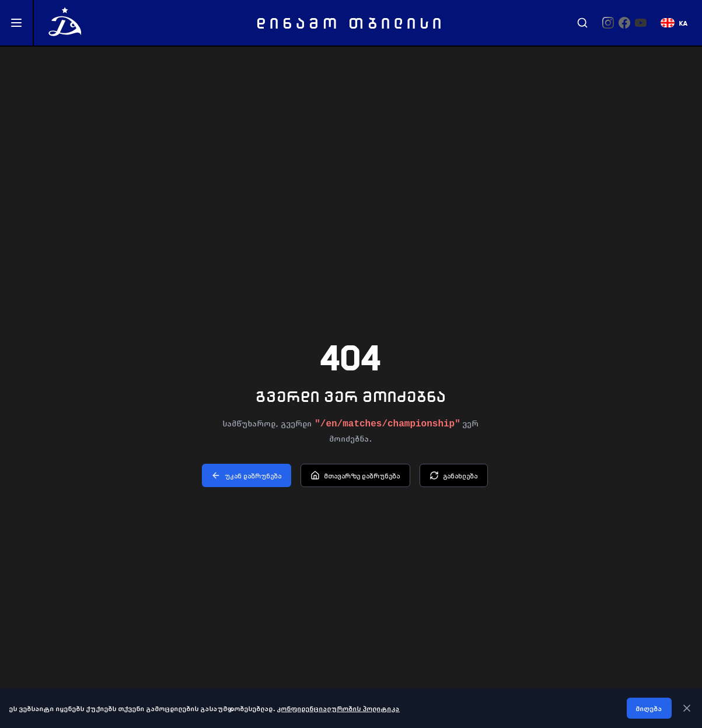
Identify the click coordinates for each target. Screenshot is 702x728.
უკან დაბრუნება (247, 475)
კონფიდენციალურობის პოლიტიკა (338, 708)
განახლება (454, 475)
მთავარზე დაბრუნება (355, 475)
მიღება (649, 708)
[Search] (582, 23)
